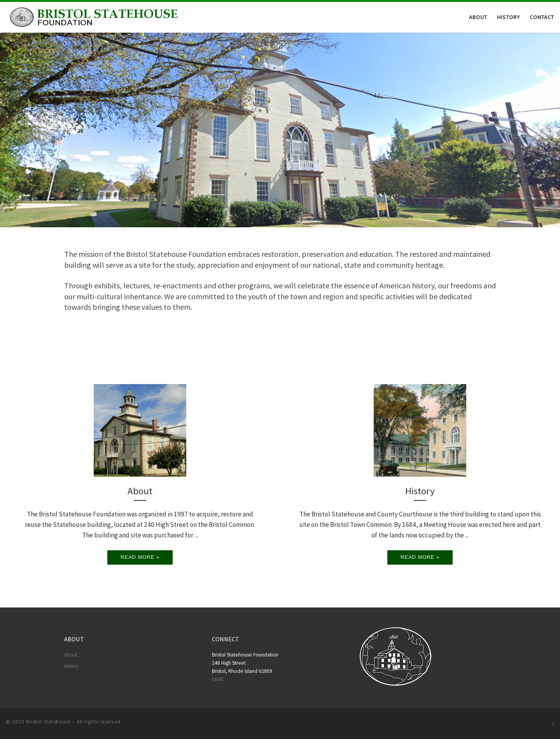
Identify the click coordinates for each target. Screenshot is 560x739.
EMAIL (218, 679)
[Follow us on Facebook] (553, 724)
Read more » (140, 557)
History (72, 666)
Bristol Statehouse (48, 722)
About (71, 655)
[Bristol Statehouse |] (92, 16)
